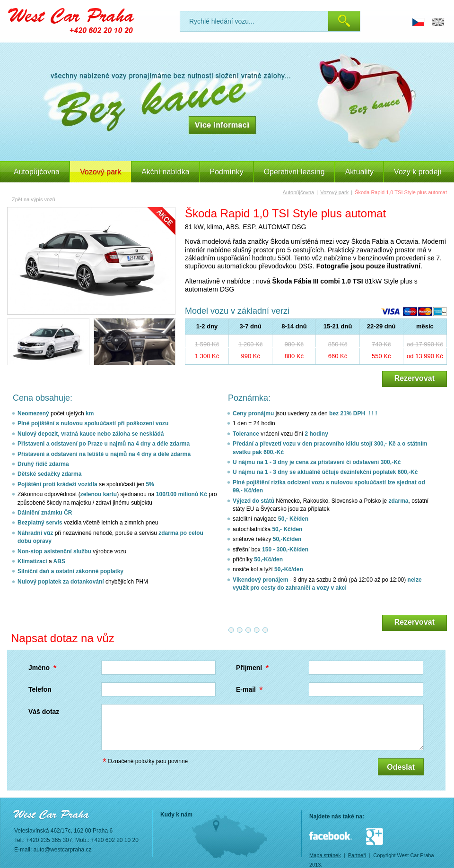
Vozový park (334, 192)
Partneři (357, 855)
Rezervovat (415, 378)
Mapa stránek (325, 855)
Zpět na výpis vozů (34, 199)
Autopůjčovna (37, 172)
